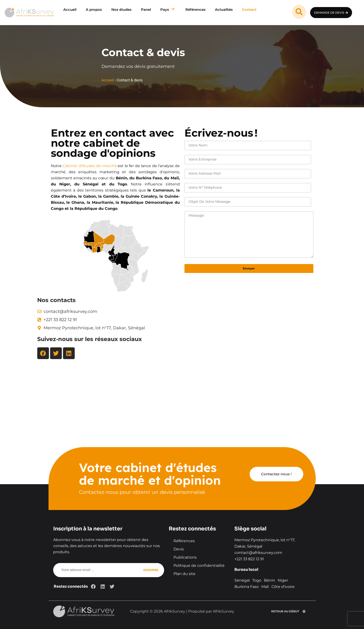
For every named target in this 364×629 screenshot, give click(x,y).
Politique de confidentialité (199, 566)
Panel (146, 10)
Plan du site (184, 574)
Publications (185, 557)
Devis (179, 549)
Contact (249, 10)
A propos (94, 10)
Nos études (121, 10)
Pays (168, 10)
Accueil (70, 10)
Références (195, 10)
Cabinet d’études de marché (79, 166)
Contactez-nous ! (276, 474)
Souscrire (151, 570)
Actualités (224, 10)
